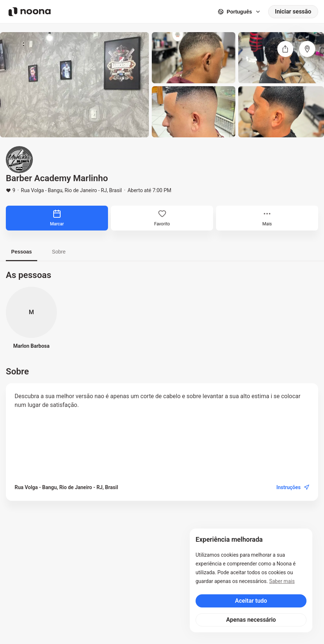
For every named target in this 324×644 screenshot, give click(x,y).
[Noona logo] (30, 12)
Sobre (59, 252)
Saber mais (282, 581)
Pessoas (22, 252)
